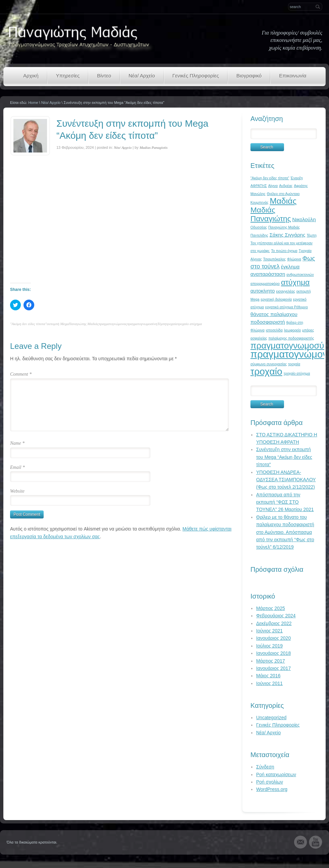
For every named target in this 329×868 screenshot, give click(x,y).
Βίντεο (104, 76)
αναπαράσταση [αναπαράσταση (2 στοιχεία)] (268, 274)
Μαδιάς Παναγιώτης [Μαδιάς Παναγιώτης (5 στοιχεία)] (271, 214)
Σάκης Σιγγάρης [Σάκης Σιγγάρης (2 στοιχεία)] (288, 235)
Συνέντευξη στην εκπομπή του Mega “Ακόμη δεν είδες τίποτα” (284, 457)
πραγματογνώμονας (113, 324)
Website (17, 491)
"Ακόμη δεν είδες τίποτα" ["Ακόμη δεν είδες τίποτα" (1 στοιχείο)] (270, 178)
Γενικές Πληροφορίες (196, 76)
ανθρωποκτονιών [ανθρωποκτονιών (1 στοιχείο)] (300, 274)
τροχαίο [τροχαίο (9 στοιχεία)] (266, 371)
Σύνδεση (265, 767)
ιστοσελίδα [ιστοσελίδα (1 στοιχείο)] (274, 330)
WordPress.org (272, 789)
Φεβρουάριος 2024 (276, 616)
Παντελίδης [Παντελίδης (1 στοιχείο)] (259, 235)
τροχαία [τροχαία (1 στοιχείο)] (294, 364)
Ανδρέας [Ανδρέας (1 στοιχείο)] (286, 186)
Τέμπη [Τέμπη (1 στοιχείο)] (312, 235)
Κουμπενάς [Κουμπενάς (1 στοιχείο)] (260, 202)
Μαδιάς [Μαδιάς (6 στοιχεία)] (283, 201)
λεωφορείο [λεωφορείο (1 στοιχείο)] (292, 330)
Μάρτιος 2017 (271, 661)
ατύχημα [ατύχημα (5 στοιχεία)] (295, 282)
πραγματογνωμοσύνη (142, 324)
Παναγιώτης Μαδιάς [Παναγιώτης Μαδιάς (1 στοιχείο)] (284, 227)
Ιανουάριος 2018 (273, 653)
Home (33, 103)
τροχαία (172, 324)
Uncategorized (271, 718)
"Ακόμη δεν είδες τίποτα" (28, 324)
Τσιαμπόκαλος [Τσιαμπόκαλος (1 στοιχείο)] (274, 259)
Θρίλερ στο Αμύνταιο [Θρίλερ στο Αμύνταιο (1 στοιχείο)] (283, 194)
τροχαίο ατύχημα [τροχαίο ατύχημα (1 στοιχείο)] (297, 373)
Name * (17, 443)
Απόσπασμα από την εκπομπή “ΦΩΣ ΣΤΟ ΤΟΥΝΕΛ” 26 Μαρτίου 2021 (285, 502)
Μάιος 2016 (268, 676)
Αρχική (31, 76)
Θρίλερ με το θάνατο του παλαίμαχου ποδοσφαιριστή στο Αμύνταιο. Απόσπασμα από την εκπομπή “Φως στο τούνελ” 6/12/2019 (285, 532)
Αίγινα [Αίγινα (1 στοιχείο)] (273, 186)
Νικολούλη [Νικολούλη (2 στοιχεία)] (304, 219)
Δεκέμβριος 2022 (274, 623)
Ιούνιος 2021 (269, 631)
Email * (17, 467)
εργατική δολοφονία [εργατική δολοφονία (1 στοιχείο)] (276, 299)
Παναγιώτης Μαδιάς (83, 324)
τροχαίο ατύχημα (190, 324)
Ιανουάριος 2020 (273, 638)
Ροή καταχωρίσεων (276, 774)
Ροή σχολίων (270, 782)
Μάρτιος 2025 (271, 608)
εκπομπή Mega (58, 324)
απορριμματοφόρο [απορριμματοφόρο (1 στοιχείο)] (265, 284)
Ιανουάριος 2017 (273, 668)
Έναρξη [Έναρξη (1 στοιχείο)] (297, 178)
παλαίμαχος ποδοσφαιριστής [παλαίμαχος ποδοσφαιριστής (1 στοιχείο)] (291, 338)
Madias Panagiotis (154, 147)
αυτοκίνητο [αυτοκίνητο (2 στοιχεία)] (263, 291)
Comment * (21, 374)
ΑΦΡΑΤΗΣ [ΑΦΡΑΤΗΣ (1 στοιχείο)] (259, 186)
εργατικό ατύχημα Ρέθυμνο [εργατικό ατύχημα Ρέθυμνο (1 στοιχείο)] (287, 307)
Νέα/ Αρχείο (142, 76)
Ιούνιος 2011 (269, 683)
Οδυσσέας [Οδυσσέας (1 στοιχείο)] (259, 227)
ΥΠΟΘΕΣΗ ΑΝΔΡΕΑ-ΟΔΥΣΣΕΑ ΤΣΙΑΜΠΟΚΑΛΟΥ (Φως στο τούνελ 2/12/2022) (286, 480)
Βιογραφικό (249, 76)
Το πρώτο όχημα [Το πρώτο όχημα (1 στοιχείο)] (284, 251)
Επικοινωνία (293, 76)
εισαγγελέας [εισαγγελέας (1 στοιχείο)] (286, 291)
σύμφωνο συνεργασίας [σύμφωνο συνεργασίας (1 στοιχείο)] (269, 364)
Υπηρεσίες (68, 76)
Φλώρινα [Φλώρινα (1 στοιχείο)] (294, 259)
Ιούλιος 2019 (269, 646)
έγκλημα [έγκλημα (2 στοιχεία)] (290, 267)
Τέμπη (162, 324)
